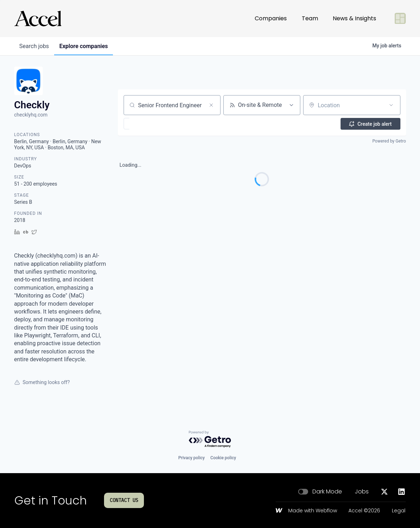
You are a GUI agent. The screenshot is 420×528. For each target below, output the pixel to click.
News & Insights (354, 18)
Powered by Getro (389, 141)
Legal (399, 511)
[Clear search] (211, 105)
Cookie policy (223, 458)
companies (85, 46)
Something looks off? (42, 382)
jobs (35, 46)
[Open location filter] (391, 105)
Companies (271, 18)
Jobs (362, 492)
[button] (147, 124)
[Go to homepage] (38, 19)
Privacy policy (191, 458)
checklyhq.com (31, 115)
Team (310, 18)
